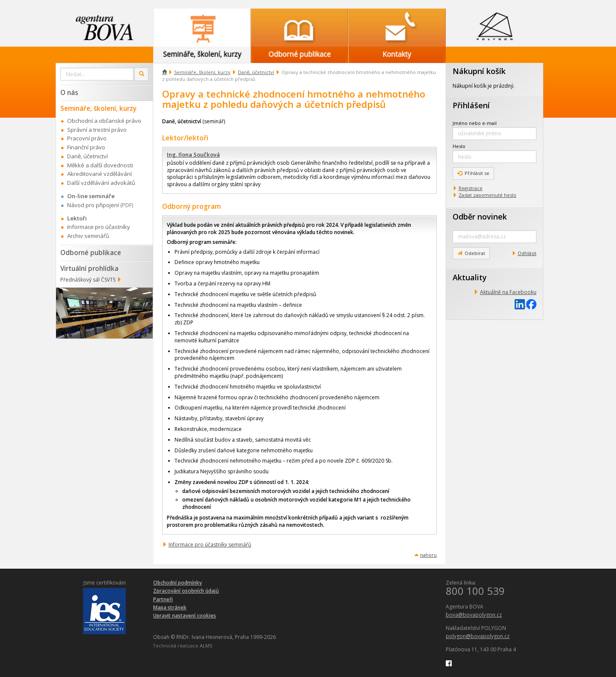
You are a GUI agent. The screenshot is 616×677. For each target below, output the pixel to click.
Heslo (459, 146)
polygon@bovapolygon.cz (478, 636)
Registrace (471, 188)
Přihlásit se (473, 173)
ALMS (206, 646)
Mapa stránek (170, 607)
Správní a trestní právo (97, 130)
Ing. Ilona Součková (193, 154)
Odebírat (471, 253)
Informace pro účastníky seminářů (210, 545)
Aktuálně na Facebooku (508, 292)
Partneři (163, 599)
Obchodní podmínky (178, 583)
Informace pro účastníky (99, 227)
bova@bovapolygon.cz (474, 615)
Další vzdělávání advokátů (101, 183)
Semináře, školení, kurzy (202, 72)
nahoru (428, 555)
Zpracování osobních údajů (186, 591)
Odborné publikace (91, 252)
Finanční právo (86, 147)
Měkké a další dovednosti (100, 165)
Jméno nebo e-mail (475, 123)
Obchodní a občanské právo (104, 121)
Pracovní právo (87, 138)
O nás (69, 92)
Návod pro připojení (93, 205)
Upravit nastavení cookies (185, 616)
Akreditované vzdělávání (99, 174)
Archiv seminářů (88, 236)
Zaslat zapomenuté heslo (487, 195)
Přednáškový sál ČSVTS (88, 280)
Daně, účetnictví (256, 72)
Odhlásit (527, 253)
